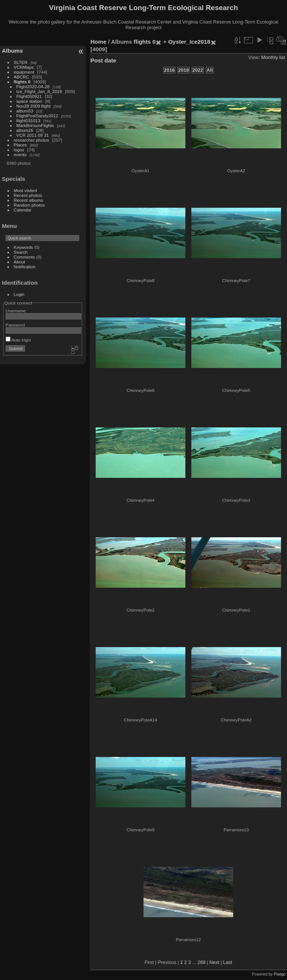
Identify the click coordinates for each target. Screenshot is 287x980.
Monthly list (273, 57)
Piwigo (280, 974)
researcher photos (32, 140)
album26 (25, 130)
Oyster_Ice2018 (189, 42)
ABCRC (21, 77)
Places (20, 145)
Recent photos (28, 195)
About (20, 262)
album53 (25, 111)
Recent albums (28, 200)
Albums (12, 51)
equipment (24, 72)
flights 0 (22, 82)
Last (228, 962)
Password (15, 325)
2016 (169, 70)
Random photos (29, 205)
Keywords (24, 247)
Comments (24, 257)
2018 (183, 70)
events (20, 154)
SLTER (21, 62)
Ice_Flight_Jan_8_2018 (39, 91)
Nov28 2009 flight (34, 106)
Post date (103, 60)
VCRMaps (24, 67)
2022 (198, 70)
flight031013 (28, 120)
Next (214, 962)
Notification (25, 267)
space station (29, 101)
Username (16, 311)
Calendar (23, 210)
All (210, 70)
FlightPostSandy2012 (37, 116)
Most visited (25, 190)
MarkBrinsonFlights (35, 125)
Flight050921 (29, 96)
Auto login (18, 340)
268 (202, 962)
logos (19, 150)
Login (19, 294)
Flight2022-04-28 (33, 86)
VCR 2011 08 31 (33, 135)
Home (98, 42)
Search (21, 252)
